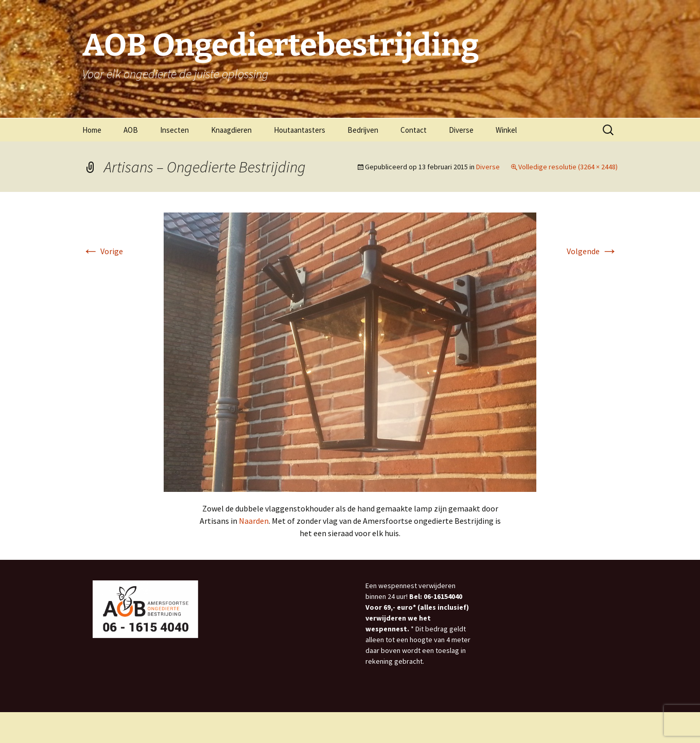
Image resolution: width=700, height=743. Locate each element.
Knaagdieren (231, 130)
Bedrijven (363, 130)
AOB (131, 130)
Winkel (506, 130)
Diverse (461, 130)
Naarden (254, 521)
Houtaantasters (300, 130)
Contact (414, 130)
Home (92, 130)
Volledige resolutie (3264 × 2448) (568, 167)
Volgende (592, 251)
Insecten (174, 130)
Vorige (103, 251)
